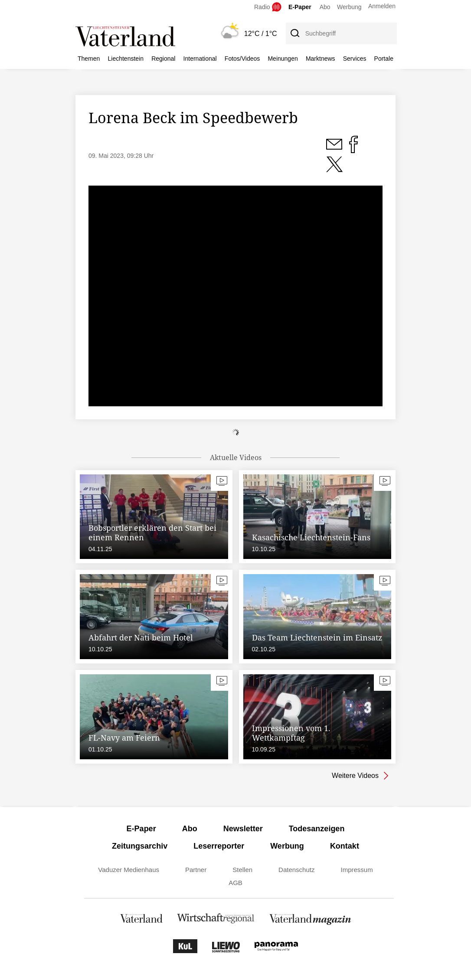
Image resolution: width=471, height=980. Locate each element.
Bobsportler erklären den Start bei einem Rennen (152, 532)
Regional (163, 59)
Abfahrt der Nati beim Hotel (141, 637)
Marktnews (321, 59)
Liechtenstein (126, 59)
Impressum (357, 870)
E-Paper (300, 7)
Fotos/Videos (242, 59)
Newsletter (243, 829)
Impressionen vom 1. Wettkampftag (291, 733)
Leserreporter (219, 846)
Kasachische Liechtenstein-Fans (311, 537)
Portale (384, 59)
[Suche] (294, 33)
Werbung (349, 7)
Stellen (242, 870)
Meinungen (283, 59)
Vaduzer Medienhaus (129, 870)
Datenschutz (296, 870)
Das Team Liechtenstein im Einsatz (317, 637)
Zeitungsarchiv (140, 846)
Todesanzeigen (317, 829)
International (200, 59)
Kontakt (345, 846)
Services (355, 59)
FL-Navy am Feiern (124, 738)
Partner (196, 870)
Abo (325, 7)
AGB (235, 883)
